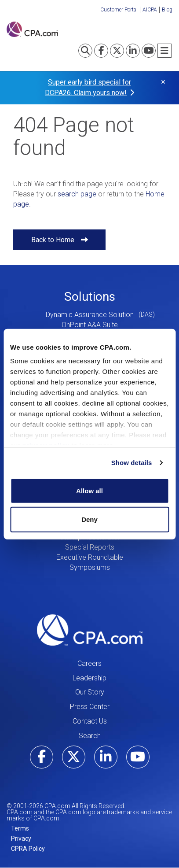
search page (77, 194)
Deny (89, 519)
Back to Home (53, 240)
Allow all (89, 490)
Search (90, 736)
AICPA (150, 10)
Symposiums (90, 567)
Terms (20, 828)
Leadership (89, 678)
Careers (89, 663)
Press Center (90, 707)
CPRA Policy (28, 849)
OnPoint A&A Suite (90, 325)
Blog (167, 10)
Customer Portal (119, 10)
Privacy (21, 838)
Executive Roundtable (90, 557)
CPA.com (90, 630)
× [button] (163, 82)
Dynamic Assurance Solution (90, 315)
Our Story (90, 692)
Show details (132, 463)
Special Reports (90, 547)
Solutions (90, 297)
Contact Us (90, 721)
